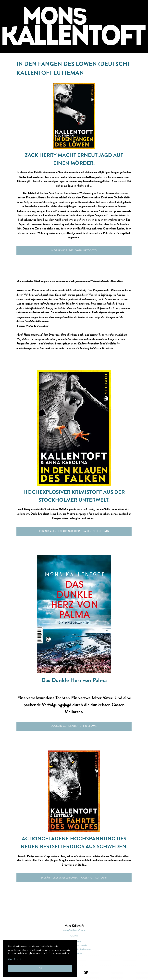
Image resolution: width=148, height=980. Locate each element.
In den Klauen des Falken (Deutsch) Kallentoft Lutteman (74, 531)
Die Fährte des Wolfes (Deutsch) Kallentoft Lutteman (74, 878)
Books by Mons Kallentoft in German (74, 726)
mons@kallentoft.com (74, 930)
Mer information (16, 959)
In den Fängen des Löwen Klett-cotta (74, 250)
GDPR (74, 936)
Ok (40, 968)
